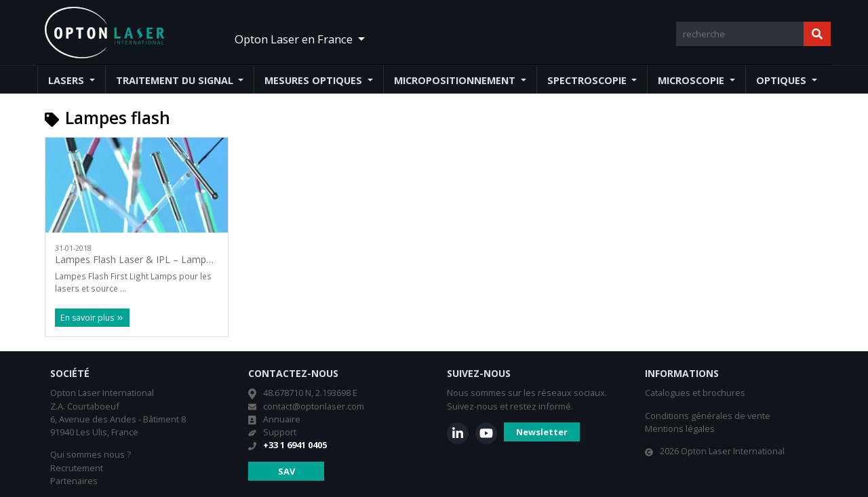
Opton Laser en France (295, 39)
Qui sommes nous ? (91, 454)
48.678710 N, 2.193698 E (310, 393)
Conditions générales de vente (708, 416)
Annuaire (282, 419)
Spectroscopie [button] (588, 80)
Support (280, 432)
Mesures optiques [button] (315, 80)
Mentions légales (680, 429)
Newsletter (542, 432)
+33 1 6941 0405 (295, 445)
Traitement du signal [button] (176, 80)
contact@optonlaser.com (314, 406)
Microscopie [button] (692, 80)
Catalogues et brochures (695, 393)
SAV (287, 471)
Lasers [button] (67, 80)
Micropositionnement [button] (456, 80)
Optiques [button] (783, 80)
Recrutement (77, 468)
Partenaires (74, 481)
